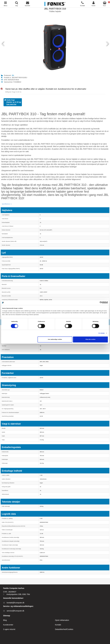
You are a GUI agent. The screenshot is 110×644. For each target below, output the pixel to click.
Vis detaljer (102, 333)
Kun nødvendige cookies (55, 339)
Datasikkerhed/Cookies (64, 629)
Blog (5, 620)
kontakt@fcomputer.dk (16, 603)
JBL (13, 75)
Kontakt (58, 625)
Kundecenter (8, 625)
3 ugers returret (9, 629)
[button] (7, 204)
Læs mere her (11, 104)
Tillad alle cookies (90, 339)
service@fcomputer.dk (15, 611)
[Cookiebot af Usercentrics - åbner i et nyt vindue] (97, 303)
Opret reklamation (62, 620)
